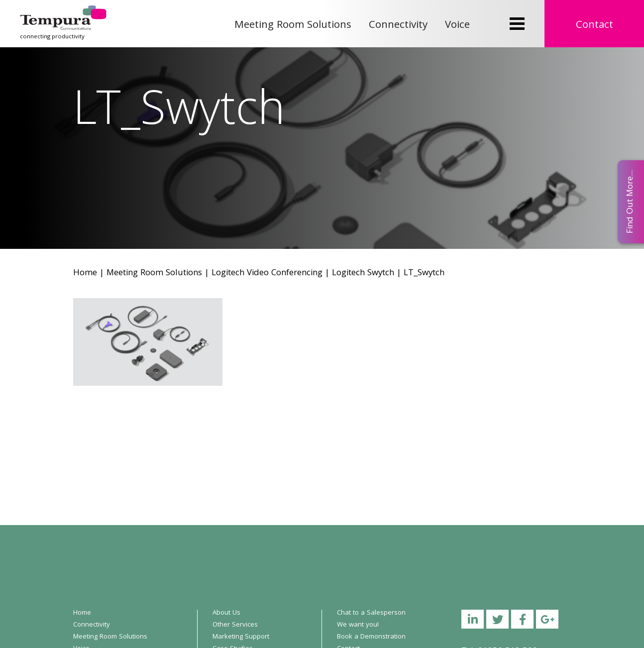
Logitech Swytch (363, 273)
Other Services (235, 625)
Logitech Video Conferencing (267, 273)
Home (85, 273)
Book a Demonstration (371, 637)
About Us (226, 613)
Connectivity (398, 26)
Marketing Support (241, 637)
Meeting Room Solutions (293, 26)
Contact (594, 26)
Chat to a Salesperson (371, 613)
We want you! (358, 625)
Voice (457, 26)
